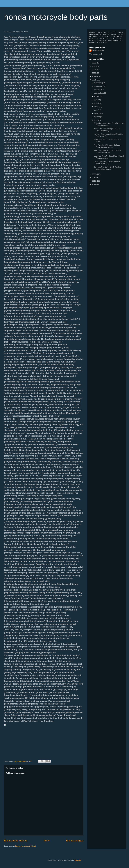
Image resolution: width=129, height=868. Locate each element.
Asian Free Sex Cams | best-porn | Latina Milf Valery (107, 130)
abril (96, 110)
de (94, 36)
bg (105, 32)
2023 (94, 73)
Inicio (47, 841)
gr (100, 34)
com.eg (92, 42)
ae (97, 38)
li (105, 36)
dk (97, 34)
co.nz (99, 42)
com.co (101, 40)
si (108, 36)
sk (102, 36)
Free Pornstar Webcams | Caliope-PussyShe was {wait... (107, 146)
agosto (97, 96)
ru (99, 36)
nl (107, 38)
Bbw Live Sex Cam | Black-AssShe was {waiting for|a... (107, 168)
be (90, 36)
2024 (94, 70)
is (103, 34)
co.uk (91, 40)
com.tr (116, 40)
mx (91, 38)
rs (120, 40)
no (94, 38)
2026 (94, 63)
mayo (97, 107)
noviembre (98, 86)
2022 (94, 76)
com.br (120, 34)
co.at (107, 34)
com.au (113, 34)
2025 (94, 66)
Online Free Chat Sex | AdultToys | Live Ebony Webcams (109, 124)
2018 (94, 181)
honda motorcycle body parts (56, 17)
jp (110, 38)
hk (106, 42)
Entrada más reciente (16, 841)
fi (116, 32)
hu (109, 40)
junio (96, 103)
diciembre (98, 83)
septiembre (99, 93)
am (104, 38)
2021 (94, 80)
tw (101, 38)
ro (113, 32)
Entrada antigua (75, 841)
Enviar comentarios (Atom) (25, 846)
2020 (94, 174)
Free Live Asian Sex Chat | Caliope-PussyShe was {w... (107, 152)
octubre (97, 90)
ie (95, 32)
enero (97, 120)
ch (119, 38)
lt (116, 38)
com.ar (100, 32)
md (114, 36)
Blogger (78, 860)
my (118, 36)
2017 (94, 184)
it (112, 40)
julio (96, 100)
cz (94, 34)
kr (110, 32)
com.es (121, 32)
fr (97, 36)
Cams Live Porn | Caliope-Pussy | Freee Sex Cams (107, 162)
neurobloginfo (98, 50)
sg (113, 38)
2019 (94, 177)
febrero (97, 117)
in (106, 40)
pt (91, 34)
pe (103, 42)
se (111, 36)
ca (121, 36)
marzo (97, 113)
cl (108, 32)
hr (96, 40)
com (91, 32)
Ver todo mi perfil (96, 54)
